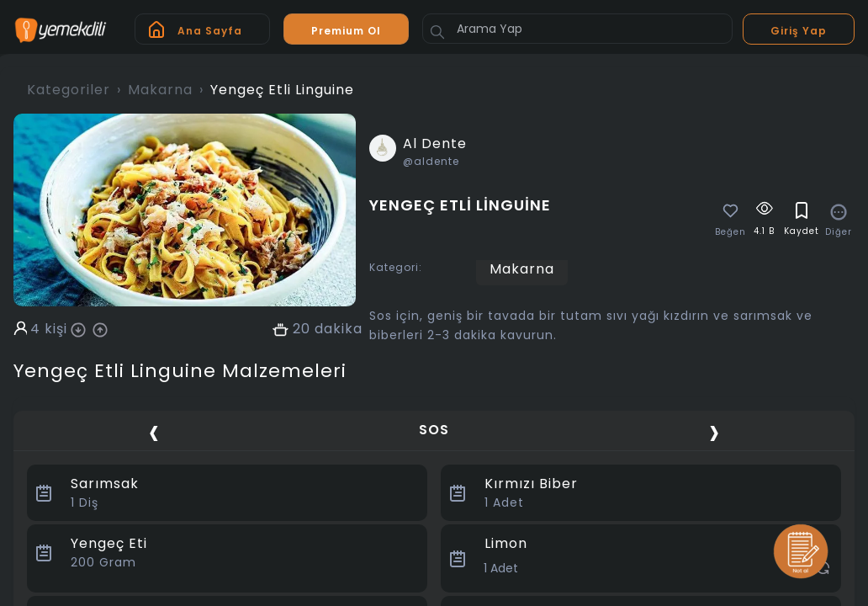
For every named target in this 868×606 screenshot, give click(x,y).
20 (302, 329)
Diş (85, 502)
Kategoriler (69, 90)
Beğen (730, 232)
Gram (103, 562)
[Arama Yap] (577, 29)
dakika (339, 329)
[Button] (437, 32)
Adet (504, 502)
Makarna (160, 90)
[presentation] (154, 432)
